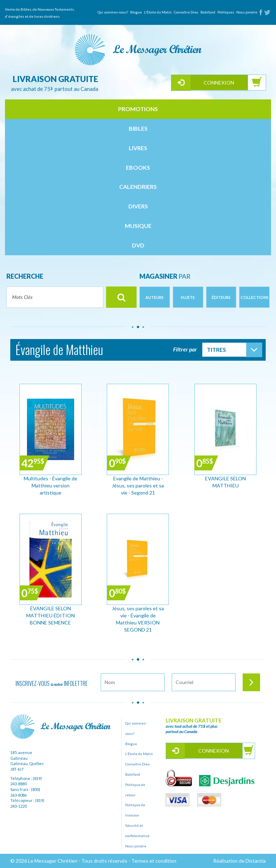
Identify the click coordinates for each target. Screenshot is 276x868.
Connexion (219, 83)
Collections (255, 297)
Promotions (138, 109)
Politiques (226, 12)
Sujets (188, 297)
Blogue (136, 12)
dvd (138, 245)
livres (138, 148)
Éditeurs (221, 297)
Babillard (208, 12)
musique (138, 226)
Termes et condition (154, 861)
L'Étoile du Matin (158, 12)
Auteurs (154, 297)
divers (138, 206)
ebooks (138, 167)
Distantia (256, 861)
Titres (216, 350)
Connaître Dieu (186, 12)
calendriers (138, 187)
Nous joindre (247, 12)
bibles (138, 128)
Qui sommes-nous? (113, 12)
